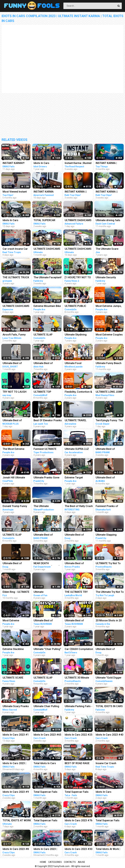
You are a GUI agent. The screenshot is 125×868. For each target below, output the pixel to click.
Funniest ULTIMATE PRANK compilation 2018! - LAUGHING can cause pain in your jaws (48, 449)
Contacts (70, 862)
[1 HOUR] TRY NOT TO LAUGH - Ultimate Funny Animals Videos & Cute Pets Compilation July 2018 (79, 278)
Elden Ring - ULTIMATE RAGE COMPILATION (16, 592)
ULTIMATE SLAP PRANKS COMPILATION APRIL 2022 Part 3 (47, 335)
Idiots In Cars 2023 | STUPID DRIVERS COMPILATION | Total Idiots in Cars (46, 849)
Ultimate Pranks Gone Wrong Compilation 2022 (46, 478)
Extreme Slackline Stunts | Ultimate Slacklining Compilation (17, 649)
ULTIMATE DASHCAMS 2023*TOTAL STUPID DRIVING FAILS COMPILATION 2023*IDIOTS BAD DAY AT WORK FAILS (16, 306)
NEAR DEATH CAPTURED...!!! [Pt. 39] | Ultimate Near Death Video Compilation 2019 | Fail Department (48, 564)
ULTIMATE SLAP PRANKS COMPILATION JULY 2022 (47, 678)
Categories (55, 862)
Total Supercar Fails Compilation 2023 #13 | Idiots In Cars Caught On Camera (47, 792)
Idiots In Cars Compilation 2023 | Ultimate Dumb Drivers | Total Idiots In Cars (17, 221)
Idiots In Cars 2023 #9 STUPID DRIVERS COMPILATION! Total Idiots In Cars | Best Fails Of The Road (16, 792)
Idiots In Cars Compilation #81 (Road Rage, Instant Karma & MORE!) (47, 163)
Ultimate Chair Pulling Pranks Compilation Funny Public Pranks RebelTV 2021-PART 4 (46, 707)
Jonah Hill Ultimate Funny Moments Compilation (14, 478)
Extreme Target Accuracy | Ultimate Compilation (76, 478)
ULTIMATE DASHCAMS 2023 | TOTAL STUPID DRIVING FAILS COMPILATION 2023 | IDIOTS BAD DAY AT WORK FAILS (47, 249)
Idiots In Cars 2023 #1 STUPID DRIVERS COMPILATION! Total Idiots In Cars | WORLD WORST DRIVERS (16, 735)
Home (43, 862)
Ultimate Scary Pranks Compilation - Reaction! (17, 707)
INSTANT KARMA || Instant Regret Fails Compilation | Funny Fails (76, 192)
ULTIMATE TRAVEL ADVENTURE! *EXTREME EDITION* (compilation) (77, 421)
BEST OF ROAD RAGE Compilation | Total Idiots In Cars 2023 (77, 764)
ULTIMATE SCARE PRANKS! (13, 678)
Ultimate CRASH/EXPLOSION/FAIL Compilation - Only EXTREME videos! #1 (48, 592)
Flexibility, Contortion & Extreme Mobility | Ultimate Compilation (78, 392)
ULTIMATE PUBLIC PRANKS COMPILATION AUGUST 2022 (78, 306)
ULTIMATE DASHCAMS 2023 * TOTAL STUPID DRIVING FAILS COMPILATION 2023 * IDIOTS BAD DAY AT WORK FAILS (78, 249)
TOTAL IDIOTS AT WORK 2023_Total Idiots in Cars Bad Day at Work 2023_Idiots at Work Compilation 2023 (17, 821)
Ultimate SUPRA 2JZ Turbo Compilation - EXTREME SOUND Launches (77, 449)
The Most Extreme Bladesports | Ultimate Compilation (16, 449)
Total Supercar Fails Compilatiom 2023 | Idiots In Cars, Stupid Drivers (46, 821)
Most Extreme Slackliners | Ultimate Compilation (15, 621)
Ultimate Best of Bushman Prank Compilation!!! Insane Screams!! (15, 421)
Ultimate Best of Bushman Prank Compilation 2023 (75, 535)
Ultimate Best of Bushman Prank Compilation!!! (12, 363)
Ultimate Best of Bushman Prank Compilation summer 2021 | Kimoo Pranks (77, 564)
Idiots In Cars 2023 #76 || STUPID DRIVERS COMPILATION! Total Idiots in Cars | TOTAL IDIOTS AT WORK (78, 821)
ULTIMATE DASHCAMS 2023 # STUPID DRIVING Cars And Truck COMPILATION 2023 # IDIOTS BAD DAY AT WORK (79, 221)
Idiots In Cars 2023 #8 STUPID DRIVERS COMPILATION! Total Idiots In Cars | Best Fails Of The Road (16, 849)
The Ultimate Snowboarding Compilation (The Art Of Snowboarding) (48, 506)
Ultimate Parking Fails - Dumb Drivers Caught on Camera (78, 707)
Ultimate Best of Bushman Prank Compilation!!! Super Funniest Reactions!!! (46, 535)
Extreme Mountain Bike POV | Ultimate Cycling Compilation (47, 306)
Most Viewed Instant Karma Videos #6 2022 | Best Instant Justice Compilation (17, 192)
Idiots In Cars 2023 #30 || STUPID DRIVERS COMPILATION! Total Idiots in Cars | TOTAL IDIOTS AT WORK (78, 849)
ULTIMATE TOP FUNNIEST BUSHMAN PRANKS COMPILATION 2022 (47, 392)
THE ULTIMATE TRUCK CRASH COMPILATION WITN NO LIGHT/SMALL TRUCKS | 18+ (17, 278)
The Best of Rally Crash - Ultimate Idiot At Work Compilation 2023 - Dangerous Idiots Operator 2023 (79, 506)
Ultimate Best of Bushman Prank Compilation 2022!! (45, 363)
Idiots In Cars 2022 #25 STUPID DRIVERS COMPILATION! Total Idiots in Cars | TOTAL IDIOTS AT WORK (78, 735)
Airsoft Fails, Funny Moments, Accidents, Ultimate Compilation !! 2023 (16, 335)
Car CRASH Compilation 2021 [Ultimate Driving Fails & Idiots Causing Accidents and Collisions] (79, 649)
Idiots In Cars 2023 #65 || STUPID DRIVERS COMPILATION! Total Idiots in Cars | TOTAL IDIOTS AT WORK (47, 735)
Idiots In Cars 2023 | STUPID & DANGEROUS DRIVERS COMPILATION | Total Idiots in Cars (17, 764)
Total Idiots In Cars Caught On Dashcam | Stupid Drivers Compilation (46, 764)
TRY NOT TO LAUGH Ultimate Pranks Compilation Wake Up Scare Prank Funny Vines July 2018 (15, 392)
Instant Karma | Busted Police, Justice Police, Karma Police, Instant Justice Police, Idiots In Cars (78, 163)
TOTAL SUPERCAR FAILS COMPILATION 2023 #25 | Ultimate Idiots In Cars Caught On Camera (46, 221)
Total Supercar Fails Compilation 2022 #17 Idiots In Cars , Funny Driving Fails (78, 792)
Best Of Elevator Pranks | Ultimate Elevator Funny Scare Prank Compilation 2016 (48, 421)
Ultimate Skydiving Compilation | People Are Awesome (77, 335)
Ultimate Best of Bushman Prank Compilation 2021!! (76, 621)
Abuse (81, 862)
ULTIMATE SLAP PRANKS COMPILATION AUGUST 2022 (16, 535)
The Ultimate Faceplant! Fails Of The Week (48, 278)
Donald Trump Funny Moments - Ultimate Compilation (15, 506)
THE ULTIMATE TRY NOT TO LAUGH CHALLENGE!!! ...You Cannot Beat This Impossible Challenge (78, 592)
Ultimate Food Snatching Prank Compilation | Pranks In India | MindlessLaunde (78, 363)
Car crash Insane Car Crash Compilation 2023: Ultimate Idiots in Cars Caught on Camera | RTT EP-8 (16, 249)
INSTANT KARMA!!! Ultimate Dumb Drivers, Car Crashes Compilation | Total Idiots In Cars (16, 163)
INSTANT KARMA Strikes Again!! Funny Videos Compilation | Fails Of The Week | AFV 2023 (48, 192)
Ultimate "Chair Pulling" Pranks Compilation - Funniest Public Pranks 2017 (47, 649)
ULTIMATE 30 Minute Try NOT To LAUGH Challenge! (77, 678)
